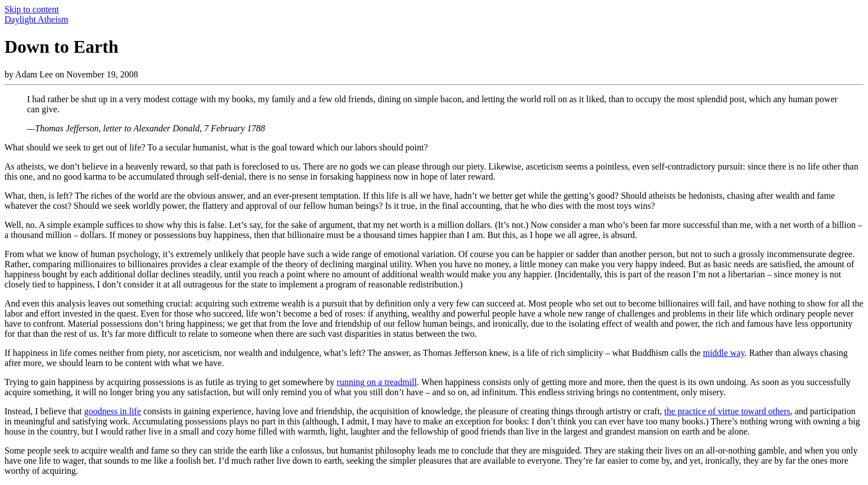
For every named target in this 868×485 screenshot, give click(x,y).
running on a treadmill (377, 382)
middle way (724, 353)
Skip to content (32, 9)
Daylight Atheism (36, 19)
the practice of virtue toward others (727, 411)
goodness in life (113, 411)
